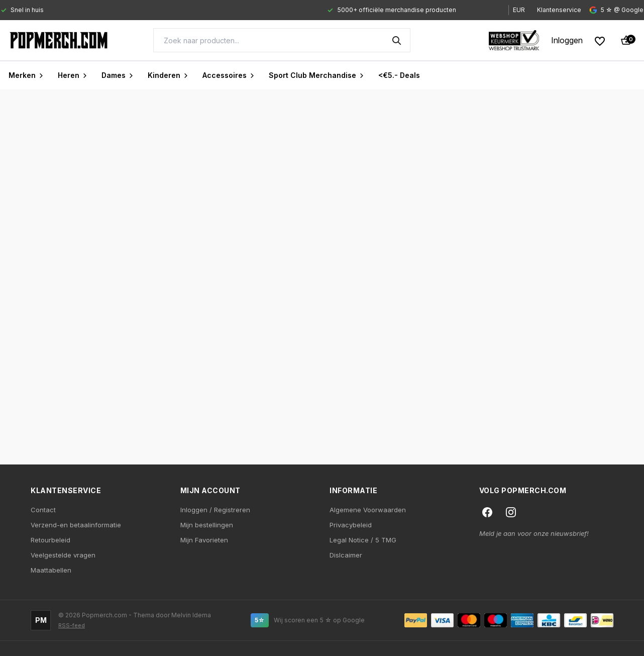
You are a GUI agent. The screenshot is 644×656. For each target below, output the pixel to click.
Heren (73, 75)
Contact (43, 510)
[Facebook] (487, 512)
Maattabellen (51, 570)
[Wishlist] (600, 40)
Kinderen (168, 75)
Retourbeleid (50, 540)
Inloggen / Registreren (215, 510)
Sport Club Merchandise (316, 75)
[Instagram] (511, 512)
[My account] (567, 40)
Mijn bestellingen (207, 525)
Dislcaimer (346, 555)
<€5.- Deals (399, 75)
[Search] (282, 40)
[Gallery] (245, 10)
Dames (118, 75)
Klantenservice (559, 10)
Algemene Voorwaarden (368, 510)
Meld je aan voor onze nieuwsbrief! (534, 533)
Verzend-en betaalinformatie (76, 525)
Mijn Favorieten (204, 540)
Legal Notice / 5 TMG (363, 540)
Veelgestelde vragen (63, 555)
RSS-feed (72, 626)
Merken (26, 75)
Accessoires (229, 75)
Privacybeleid (351, 525)
